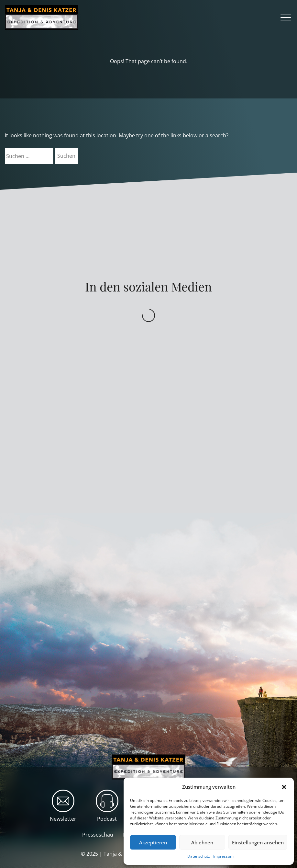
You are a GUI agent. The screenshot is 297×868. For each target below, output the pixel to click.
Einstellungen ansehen (258, 842)
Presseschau (98, 835)
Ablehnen (202, 842)
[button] (284, 787)
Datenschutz (199, 856)
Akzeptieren (153, 842)
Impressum (223, 856)
